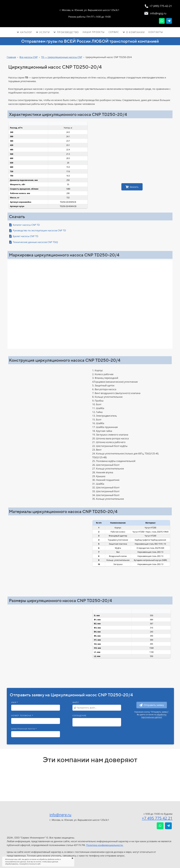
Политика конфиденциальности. (105, 845)
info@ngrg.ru (60, 815)
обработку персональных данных (154, 716)
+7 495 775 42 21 (157, 818)
